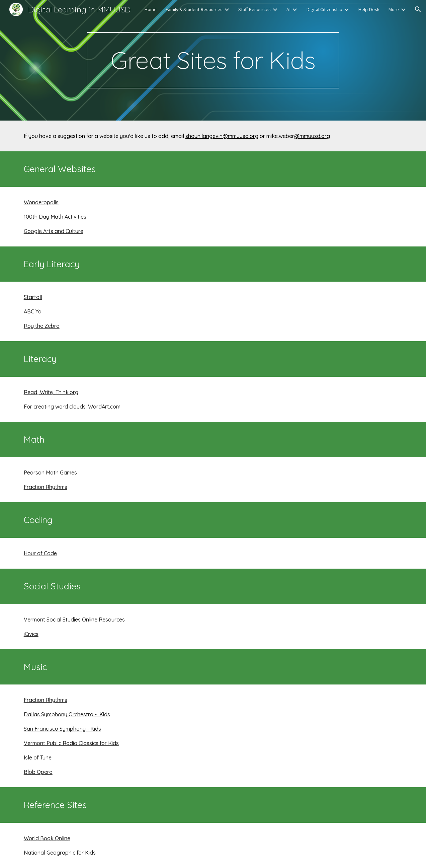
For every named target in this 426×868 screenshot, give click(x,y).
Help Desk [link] (369, 9)
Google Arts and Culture (54, 231)
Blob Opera (38, 772)
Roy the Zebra (42, 326)
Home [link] (150, 9)
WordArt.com (104, 407)
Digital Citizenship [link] (324, 9)
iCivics (31, 634)
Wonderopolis (41, 202)
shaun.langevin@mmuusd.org (222, 136)
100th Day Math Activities (55, 217)
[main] (213, 60)
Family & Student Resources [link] (194, 9)
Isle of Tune (38, 757)
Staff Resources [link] (254, 9)
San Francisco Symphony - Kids (62, 729)
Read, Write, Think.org (51, 392)
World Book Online (47, 838)
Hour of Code (40, 553)
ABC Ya (33, 311)
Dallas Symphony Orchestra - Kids (67, 714)
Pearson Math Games (50, 473)
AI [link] (288, 9)
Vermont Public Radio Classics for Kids (71, 743)
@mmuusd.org (312, 136)
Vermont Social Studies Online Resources (74, 620)
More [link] (394, 9)
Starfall (33, 297)
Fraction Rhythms (46, 487)
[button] (418, 9)
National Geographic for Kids (60, 853)
